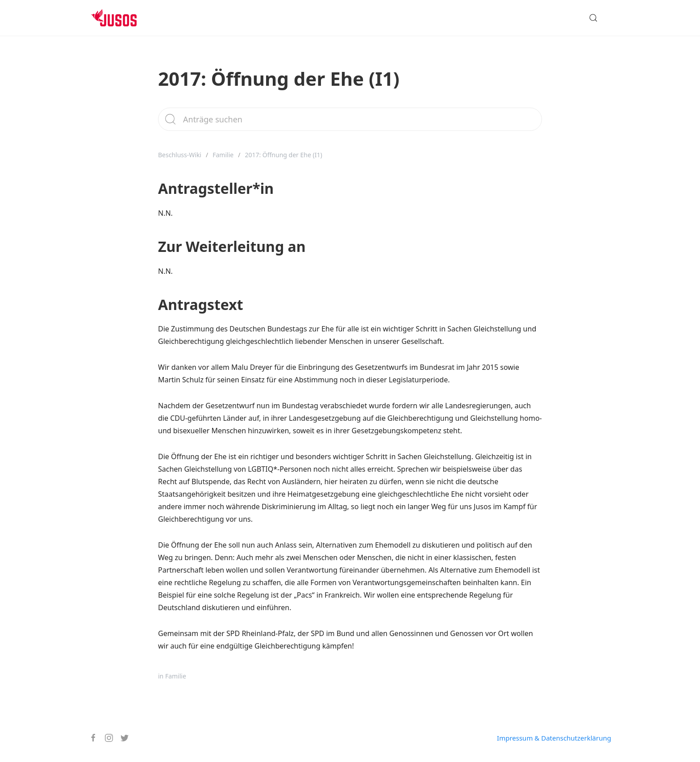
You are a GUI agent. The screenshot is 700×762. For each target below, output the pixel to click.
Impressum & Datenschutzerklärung (554, 738)
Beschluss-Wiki (180, 155)
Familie (223, 155)
